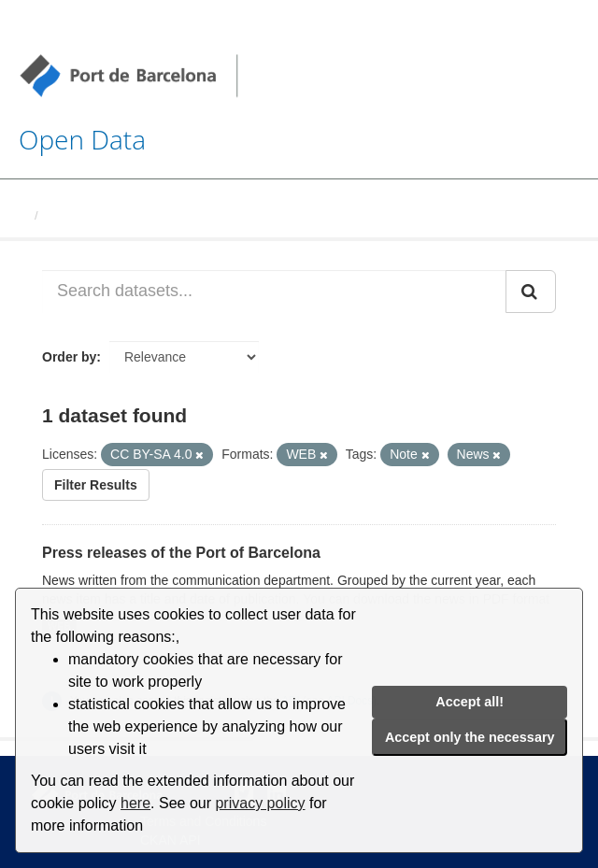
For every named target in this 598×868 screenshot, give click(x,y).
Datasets (71, 215)
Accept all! (470, 702)
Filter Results (96, 485)
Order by (69, 357)
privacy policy (260, 803)
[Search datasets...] (274, 292)
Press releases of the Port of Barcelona (181, 553)
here (135, 803)
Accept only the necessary (470, 737)
